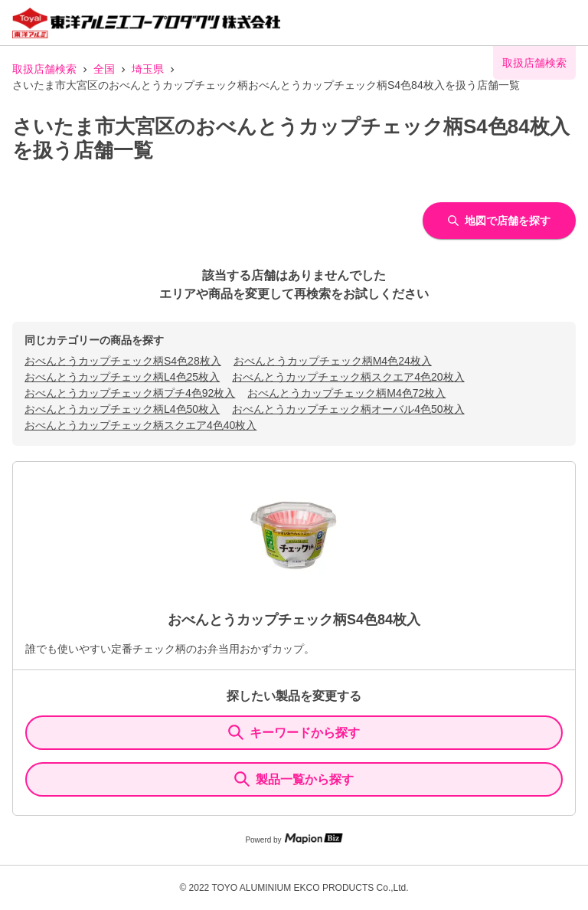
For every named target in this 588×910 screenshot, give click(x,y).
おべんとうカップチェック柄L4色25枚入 (122, 377)
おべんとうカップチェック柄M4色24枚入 (333, 361)
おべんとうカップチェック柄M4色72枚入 (346, 393)
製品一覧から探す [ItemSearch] (294, 779)
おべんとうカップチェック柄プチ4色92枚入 (130, 393)
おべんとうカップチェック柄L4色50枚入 (122, 409)
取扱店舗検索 (44, 69)
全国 (104, 69)
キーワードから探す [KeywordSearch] (294, 732)
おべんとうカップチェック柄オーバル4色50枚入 (348, 409)
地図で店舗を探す (499, 221)
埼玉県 (148, 69)
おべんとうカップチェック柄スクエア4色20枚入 (348, 377)
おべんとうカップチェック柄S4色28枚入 (123, 361)
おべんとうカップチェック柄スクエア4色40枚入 (140, 425)
